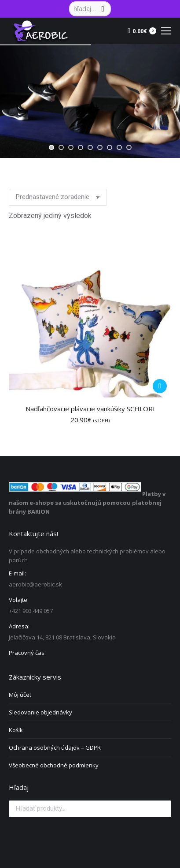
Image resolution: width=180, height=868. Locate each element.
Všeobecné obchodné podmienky (54, 765)
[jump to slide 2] (61, 147)
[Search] (90, 9)
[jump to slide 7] (110, 147)
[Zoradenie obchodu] (58, 197)
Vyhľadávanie (162, 809)
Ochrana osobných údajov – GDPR (55, 748)
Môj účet (20, 695)
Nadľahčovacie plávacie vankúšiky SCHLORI (90, 409)
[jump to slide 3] (71, 147)
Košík (16, 730)
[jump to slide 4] (81, 147)
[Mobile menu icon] (166, 31)
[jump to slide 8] (119, 147)
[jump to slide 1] (51, 147)
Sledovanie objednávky (40, 712)
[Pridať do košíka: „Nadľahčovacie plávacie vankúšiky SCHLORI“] (160, 386)
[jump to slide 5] (90, 147)
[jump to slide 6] (100, 147)
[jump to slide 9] (129, 147)
